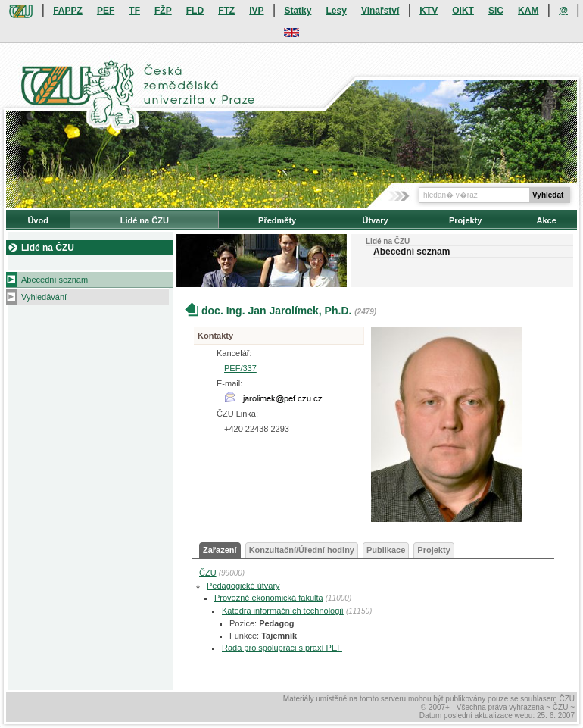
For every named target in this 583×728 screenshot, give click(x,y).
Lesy (336, 11)
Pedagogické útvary (243, 586)
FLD (195, 11)
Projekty (465, 220)
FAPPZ (68, 11)
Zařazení (220, 550)
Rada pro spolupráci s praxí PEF (282, 648)
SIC (496, 11)
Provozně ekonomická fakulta (269, 598)
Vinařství (380, 11)
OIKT (463, 11)
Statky (298, 11)
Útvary (375, 220)
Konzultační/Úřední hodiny (302, 550)
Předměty (277, 220)
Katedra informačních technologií (283, 611)
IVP (256, 11)
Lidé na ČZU (145, 220)
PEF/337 (240, 368)
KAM (528, 11)
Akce (547, 220)
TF (134, 11)
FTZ (226, 11)
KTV (429, 11)
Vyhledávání (44, 297)
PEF (106, 11)
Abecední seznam (55, 280)
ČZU (208, 573)
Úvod (38, 220)
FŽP (163, 11)
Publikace (386, 550)
